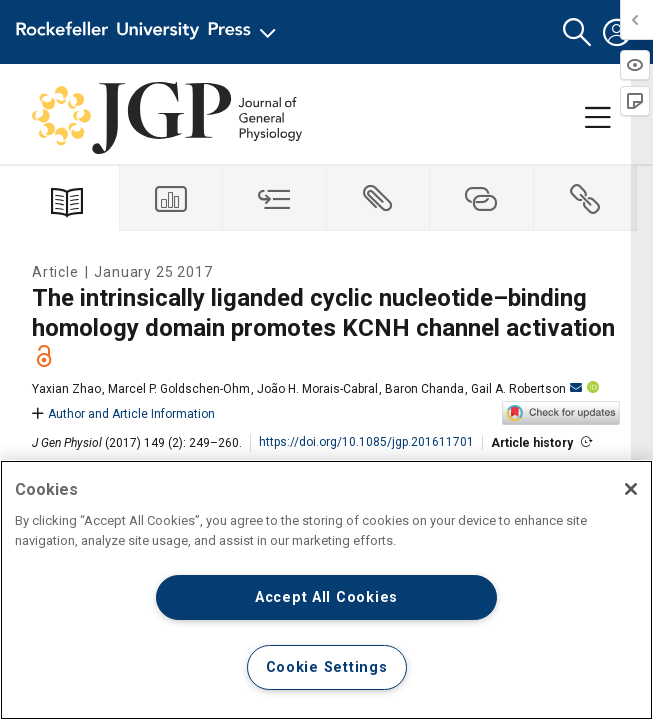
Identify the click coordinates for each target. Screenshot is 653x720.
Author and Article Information (123, 414)
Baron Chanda (424, 389)
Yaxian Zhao (66, 389)
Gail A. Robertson (526, 389)
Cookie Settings (327, 667)
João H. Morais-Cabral (317, 389)
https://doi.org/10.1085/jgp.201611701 (366, 442)
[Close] (631, 489)
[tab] (172, 198)
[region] (326, 590)
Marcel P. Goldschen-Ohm (179, 389)
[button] (577, 32)
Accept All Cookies (326, 597)
